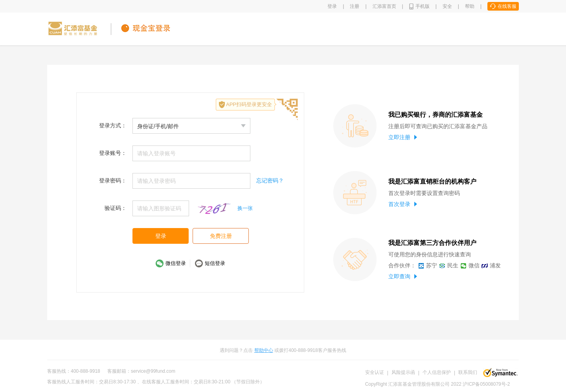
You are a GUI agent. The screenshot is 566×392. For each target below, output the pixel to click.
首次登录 (403, 204)
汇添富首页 (384, 6)
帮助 (470, 6)
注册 (355, 6)
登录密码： (113, 180)
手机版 (423, 6)
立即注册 (403, 137)
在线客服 (507, 6)
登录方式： (113, 125)
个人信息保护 (437, 372)
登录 (332, 6)
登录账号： (113, 153)
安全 (447, 6)
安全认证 (375, 372)
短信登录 (215, 263)
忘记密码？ (270, 180)
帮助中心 (264, 350)
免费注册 (221, 236)
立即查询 (403, 276)
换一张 (245, 208)
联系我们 (468, 372)
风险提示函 (403, 372)
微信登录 (176, 263)
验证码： (116, 208)
